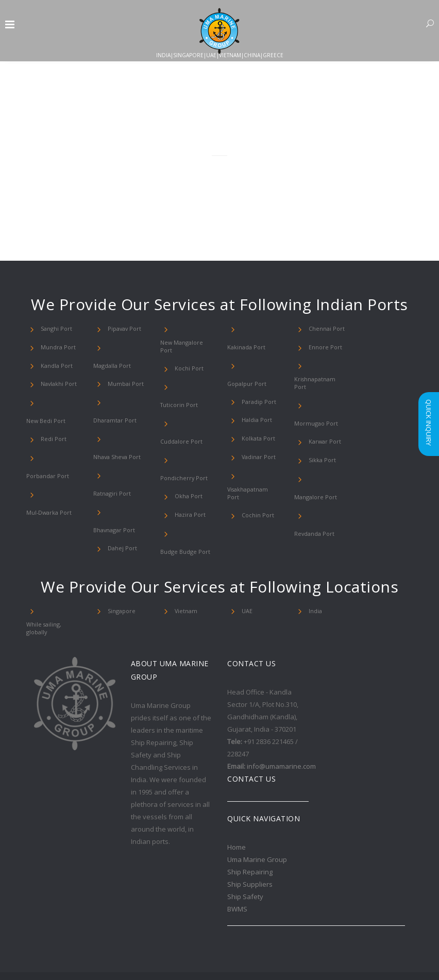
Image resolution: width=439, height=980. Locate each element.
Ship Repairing (250, 832)
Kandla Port (55, 366)
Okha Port (187, 457)
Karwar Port (323, 420)
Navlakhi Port (57, 384)
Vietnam (185, 572)
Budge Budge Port (182, 513)
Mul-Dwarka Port (47, 477)
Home (237, 807)
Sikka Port (321, 439)
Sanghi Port (55, 329)
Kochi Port (187, 365)
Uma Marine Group (257, 819)
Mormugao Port (327, 402)
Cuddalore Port (193, 402)
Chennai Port (325, 329)
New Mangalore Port (184, 347)
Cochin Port (256, 476)
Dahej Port (121, 494)
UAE (247, 572)
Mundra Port (56, 347)
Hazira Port (188, 476)
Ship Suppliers (250, 844)
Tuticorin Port (191, 384)
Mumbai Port (123, 366)
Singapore (120, 572)
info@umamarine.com (281, 726)
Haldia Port (255, 384)
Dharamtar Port (112, 402)
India (315, 572)
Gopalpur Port (259, 347)
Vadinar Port (257, 421)
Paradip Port (256, 366)
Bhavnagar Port (126, 476)
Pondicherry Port (180, 439)
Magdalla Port (124, 347)
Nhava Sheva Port (115, 439)
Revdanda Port (326, 476)
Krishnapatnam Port (318, 384)
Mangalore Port (327, 458)
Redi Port (52, 421)
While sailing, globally (43, 588)
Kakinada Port (258, 329)
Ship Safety (245, 856)
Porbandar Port (59, 440)
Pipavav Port (122, 329)
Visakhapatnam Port (251, 458)
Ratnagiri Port (124, 457)
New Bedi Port (58, 402)
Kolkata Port (256, 402)
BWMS (237, 869)
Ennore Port (323, 347)
